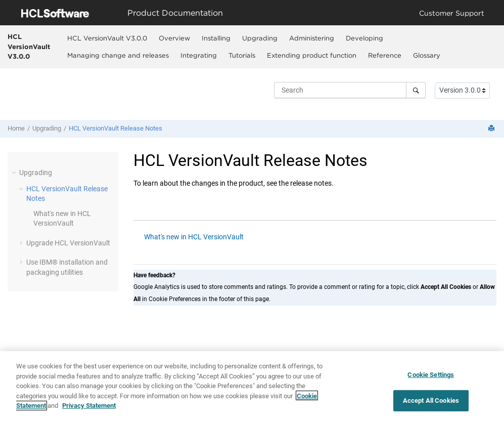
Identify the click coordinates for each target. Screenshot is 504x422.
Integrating (199, 55)
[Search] (416, 90)
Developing (364, 38)
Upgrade (68, 243)
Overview (174, 38)
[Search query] (350, 90)
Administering (312, 38)
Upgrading (260, 38)
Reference (385, 55)
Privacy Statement (89, 409)
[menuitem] (107, 38)
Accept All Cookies (431, 404)
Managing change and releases (118, 55)
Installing (216, 38)
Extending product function (312, 55)
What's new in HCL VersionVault (194, 237)
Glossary (427, 55)
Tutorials (242, 55)
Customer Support (452, 13)
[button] (15, 173)
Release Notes (116, 128)
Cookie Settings (431, 378)
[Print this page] (492, 129)
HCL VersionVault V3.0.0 (29, 46)
